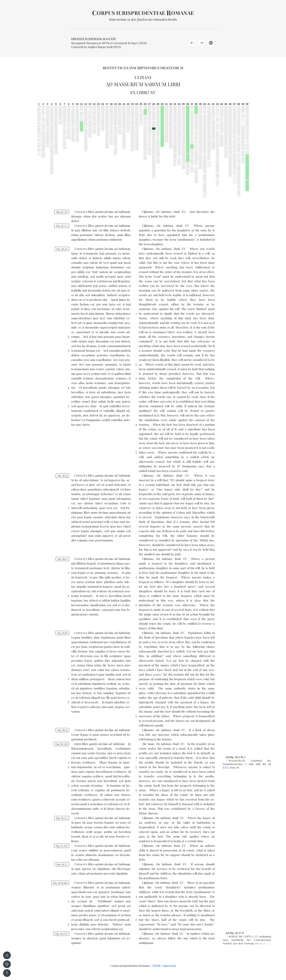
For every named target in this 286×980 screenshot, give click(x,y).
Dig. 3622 (62, 818)
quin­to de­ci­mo (104, 212)
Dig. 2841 (62, 249)
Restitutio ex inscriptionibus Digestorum (143, 68)
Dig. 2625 (62, 226)
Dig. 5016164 (60, 883)
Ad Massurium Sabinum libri (143, 84)
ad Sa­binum (122, 212)
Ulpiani (143, 77)
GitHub (156, 966)
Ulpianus (148, 212)
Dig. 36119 (61, 744)
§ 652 (226, 767)
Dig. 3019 (62, 633)
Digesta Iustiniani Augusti (93, 39)
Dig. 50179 (61, 934)
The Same (148, 744)
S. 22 (255, 936)
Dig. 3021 (62, 730)
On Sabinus (163, 212)
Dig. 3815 (62, 864)
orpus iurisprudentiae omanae (143, 13)
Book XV (179, 212)
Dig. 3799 (62, 846)
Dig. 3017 (62, 559)
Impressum (169, 966)
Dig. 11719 (62, 212)
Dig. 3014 (62, 476)
